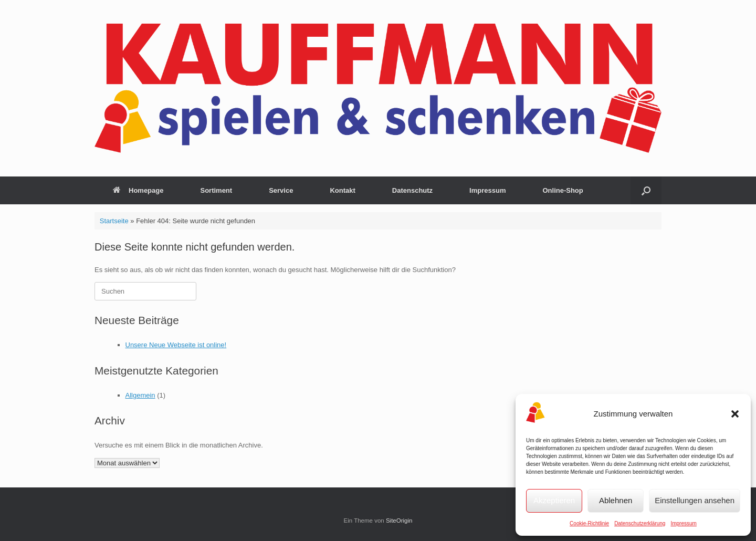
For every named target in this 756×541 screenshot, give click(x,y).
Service (281, 190)
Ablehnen (616, 500)
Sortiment (216, 190)
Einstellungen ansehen (695, 500)
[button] (735, 414)
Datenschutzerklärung (640, 523)
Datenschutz (412, 190)
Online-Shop (563, 190)
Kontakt (342, 190)
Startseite (114, 221)
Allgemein (140, 395)
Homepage (138, 190)
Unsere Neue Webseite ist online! (176, 345)
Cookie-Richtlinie (589, 523)
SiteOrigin (399, 521)
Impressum (683, 523)
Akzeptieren (554, 500)
